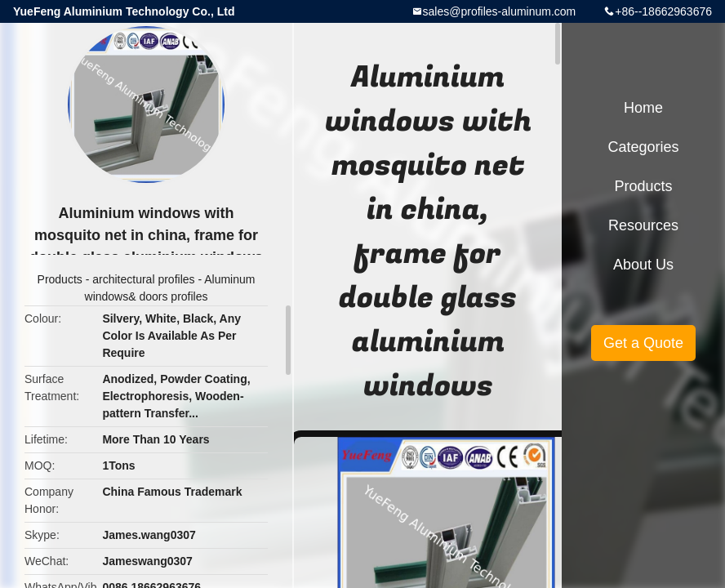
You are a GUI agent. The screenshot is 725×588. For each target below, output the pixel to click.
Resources (643, 225)
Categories (643, 147)
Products (60, 279)
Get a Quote (643, 343)
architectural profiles (143, 279)
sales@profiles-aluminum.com (500, 11)
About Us (643, 265)
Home (643, 108)
